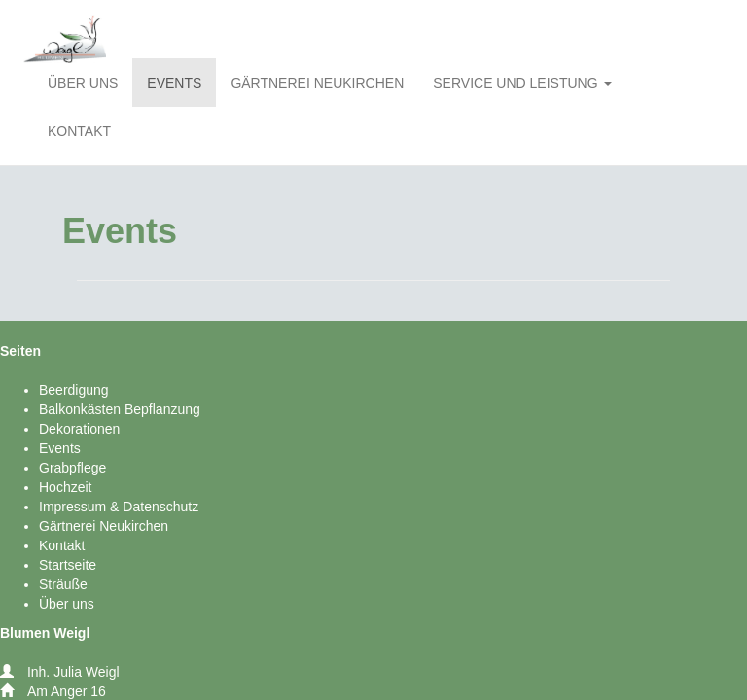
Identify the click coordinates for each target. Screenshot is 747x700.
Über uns (67, 604)
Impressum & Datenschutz (119, 507)
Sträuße (63, 584)
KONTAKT (79, 131)
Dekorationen (79, 429)
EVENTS (174, 83)
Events (60, 448)
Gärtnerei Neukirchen (104, 526)
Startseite (68, 565)
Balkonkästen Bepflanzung (120, 409)
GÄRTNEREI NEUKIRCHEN (317, 83)
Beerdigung (74, 390)
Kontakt (62, 545)
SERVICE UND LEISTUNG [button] (522, 83)
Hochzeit (65, 487)
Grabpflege (72, 468)
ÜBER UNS (83, 83)
